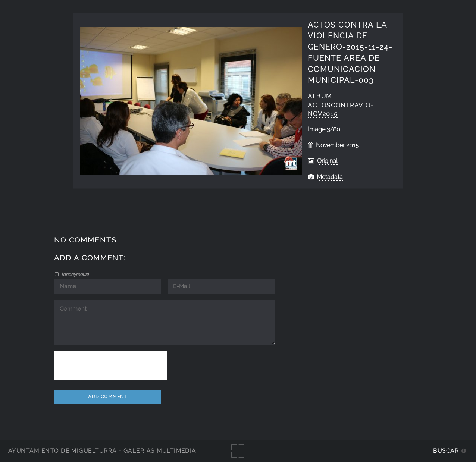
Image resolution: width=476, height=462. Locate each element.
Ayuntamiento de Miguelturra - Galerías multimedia (102, 451)
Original (327, 161)
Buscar (446, 451)
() (75, 274)
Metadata (330, 177)
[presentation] (111, 366)
